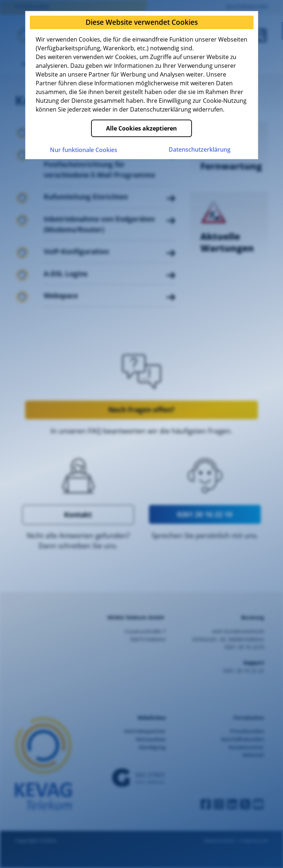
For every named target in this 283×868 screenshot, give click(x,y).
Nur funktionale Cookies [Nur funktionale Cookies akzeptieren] (84, 150)
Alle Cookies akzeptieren (141, 128)
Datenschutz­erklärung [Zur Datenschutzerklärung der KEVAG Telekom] (200, 149)
